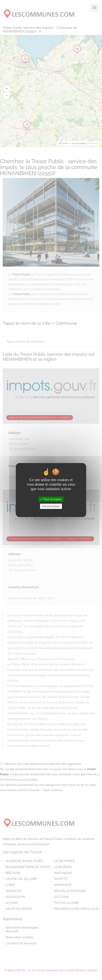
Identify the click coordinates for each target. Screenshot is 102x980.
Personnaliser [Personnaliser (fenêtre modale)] (51, 506)
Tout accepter (51, 499)
